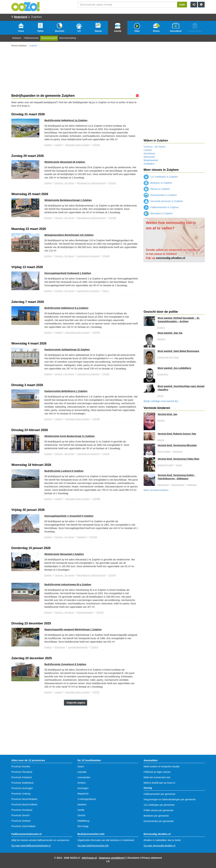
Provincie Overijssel (22, 810)
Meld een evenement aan (157, 777)
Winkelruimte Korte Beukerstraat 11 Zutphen (70, 436)
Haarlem (161, 339)
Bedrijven (17, 38)
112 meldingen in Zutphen (161, 177)
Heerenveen (163, 485)
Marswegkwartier (85, 613)
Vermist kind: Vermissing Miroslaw (177, 445)
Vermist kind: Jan (168, 414)
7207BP (96, 419)
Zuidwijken (149, 164)
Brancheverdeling (68, 38)
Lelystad (82, 772)
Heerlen (161, 421)
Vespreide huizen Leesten (77, 145)
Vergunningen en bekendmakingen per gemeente (170, 799)
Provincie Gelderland (22, 783)
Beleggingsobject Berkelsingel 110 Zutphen (69, 235)
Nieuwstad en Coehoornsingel (91, 183)
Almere (161, 440)
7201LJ (106, 291)
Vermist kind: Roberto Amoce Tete (177, 434)
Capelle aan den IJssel (168, 357)
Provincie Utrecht (20, 815)
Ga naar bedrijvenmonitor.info (93, 846)
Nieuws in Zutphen (157, 189)
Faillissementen (31, 38)
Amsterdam (163, 374)
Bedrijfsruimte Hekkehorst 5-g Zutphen (66, 308)
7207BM (96, 499)
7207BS (96, 145)
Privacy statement (152, 858)
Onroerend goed (49, 38)
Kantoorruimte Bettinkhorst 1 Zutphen (66, 391)
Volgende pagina (76, 703)
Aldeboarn (192, 485)
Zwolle (160, 396)
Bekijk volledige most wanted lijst (161, 401)
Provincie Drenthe (21, 766)
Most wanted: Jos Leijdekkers (174, 368)
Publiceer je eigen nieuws (157, 772)
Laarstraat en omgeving (88, 256)
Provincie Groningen (22, 788)
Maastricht (83, 794)
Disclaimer (134, 858)
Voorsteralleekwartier (78, 647)
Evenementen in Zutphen (160, 195)
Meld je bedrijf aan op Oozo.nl (159, 783)
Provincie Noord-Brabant (24, 799)
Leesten (58, 145)
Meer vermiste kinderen (156, 490)
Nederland (21, 17)
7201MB (112, 218)
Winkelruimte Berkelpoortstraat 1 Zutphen (68, 200)
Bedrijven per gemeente (156, 816)
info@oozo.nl (89, 858)
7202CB (100, 613)
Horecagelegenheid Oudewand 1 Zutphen (68, 273)
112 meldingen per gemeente (159, 805)
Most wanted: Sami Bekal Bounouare (179, 351)
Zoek (182, 5)
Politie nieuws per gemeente (159, 810)
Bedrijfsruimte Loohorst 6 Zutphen (64, 471)
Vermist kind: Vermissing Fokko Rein (179, 459)
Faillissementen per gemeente (160, 794)
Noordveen (60, 647)
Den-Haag (83, 826)
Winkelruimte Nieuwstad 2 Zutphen (64, 554)
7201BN (106, 256)
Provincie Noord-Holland (24, 805)
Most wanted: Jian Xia (170, 333)
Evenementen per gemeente (159, 821)
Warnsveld (149, 157)
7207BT (96, 692)
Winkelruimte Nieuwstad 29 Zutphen (65, 162)
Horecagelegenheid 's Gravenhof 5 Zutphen (69, 516)
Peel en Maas (164, 452)
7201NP (112, 575)
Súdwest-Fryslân (165, 465)
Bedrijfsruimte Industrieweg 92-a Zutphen (68, 584)
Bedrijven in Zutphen (158, 183)
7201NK (112, 183)
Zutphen (33, 46)
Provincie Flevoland (22, 772)
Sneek (179, 465)
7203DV (94, 647)
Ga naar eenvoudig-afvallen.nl (159, 846)
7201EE (106, 374)
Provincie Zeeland (21, 821)
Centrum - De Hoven (64, 183)
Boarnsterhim (178, 485)
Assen (81, 766)
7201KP (106, 454)
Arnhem (161, 328)
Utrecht (81, 815)
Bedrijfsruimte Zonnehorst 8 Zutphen (65, 664)
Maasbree (178, 452)
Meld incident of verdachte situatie (162, 766)
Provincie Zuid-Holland (23, 826)
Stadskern (82, 537)
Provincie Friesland (21, 777)
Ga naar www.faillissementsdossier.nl (31, 846)
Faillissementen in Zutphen (161, 207)
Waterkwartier (151, 160)
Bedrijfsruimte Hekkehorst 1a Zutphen (66, 120)
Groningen (83, 788)
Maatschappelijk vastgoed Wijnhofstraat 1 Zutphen (73, 629)
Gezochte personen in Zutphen (163, 201)
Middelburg (83, 821)
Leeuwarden (84, 777)
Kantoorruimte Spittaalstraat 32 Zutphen (67, 350)
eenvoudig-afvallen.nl (171, 258)
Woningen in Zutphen (158, 213)
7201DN (93, 537)
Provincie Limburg (21, 794)
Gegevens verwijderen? (112, 858)
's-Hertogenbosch (87, 799)
